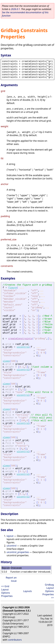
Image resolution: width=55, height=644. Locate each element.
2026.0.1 (15, 9)
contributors (15, 640)
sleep (6, 361)
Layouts (27, 591)
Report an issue (11, 579)
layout (10, 536)
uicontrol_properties (18, 552)
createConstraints (20, 339)
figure (12, 288)
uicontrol (23, 347)
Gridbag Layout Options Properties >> (48, 591)
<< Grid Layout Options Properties (7, 591)
